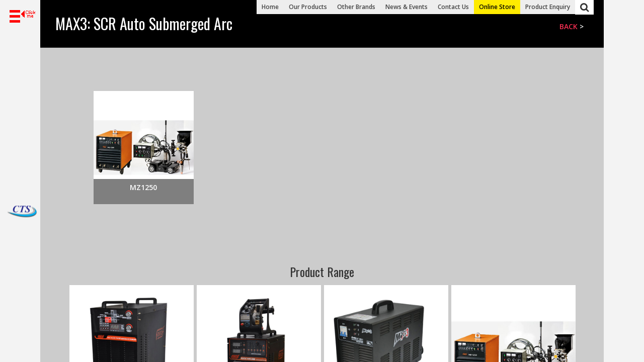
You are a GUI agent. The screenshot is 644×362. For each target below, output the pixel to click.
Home (270, 7)
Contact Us (453, 7)
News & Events (407, 7)
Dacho (10, 212)
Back (569, 26)
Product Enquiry (548, 7)
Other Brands (356, 7)
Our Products (308, 7)
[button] (20, 17)
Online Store (497, 7)
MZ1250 (143, 187)
